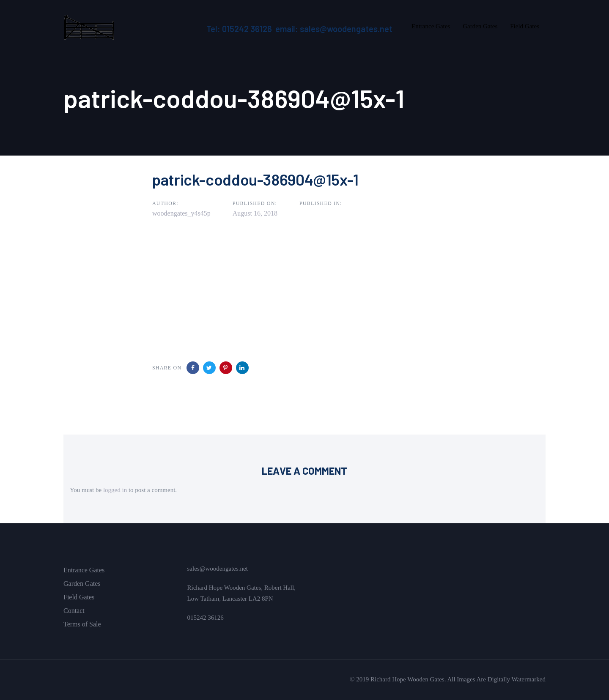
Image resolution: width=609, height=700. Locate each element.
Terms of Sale (82, 624)
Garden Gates (82, 584)
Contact (74, 611)
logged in (115, 490)
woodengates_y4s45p (181, 213)
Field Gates (79, 597)
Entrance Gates (84, 570)
